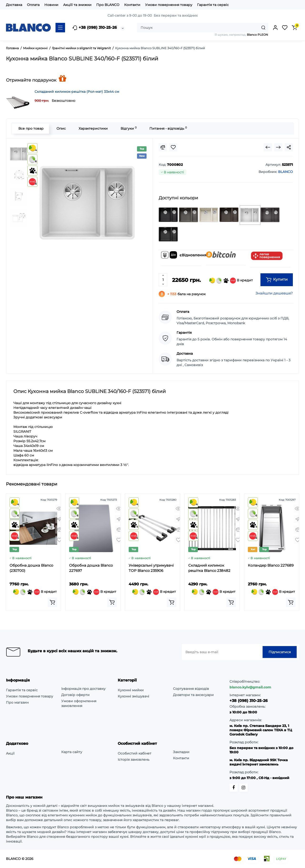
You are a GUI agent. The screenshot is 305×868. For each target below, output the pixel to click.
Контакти (132, 5)
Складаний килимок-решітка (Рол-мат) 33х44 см (77, 92)
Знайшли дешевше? (274, 293)
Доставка (14, 5)
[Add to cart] (52, 602)
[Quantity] (163, 280)
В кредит (231, 281)
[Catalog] (60, 28)
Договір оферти (75, 695)
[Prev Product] (268, 147)
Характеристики (93, 128)
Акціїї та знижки (77, 5)
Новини (51, 5)
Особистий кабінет (135, 753)
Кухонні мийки (131, 690)
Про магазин (17, 702)
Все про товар (30, 128)
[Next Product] (278, 147)
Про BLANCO (108, 5)
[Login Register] (275, 28)
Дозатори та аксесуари (193, 695)
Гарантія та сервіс (213, 5)
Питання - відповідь (168, 128)
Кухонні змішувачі (133, 696)
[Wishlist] (173, 147)
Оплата (33, 5)
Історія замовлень (134, 760)
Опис (61, 128)
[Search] (263, 28)
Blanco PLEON (257, 35)
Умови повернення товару (169, 5)
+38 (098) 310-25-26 (94, 28)
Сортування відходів (191, 689)
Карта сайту (72, 752)
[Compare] (163, 147)
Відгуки (128, 128)
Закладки (181, 752)
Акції (10, 753)
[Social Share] (289, 147)
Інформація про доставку (83, 689)
